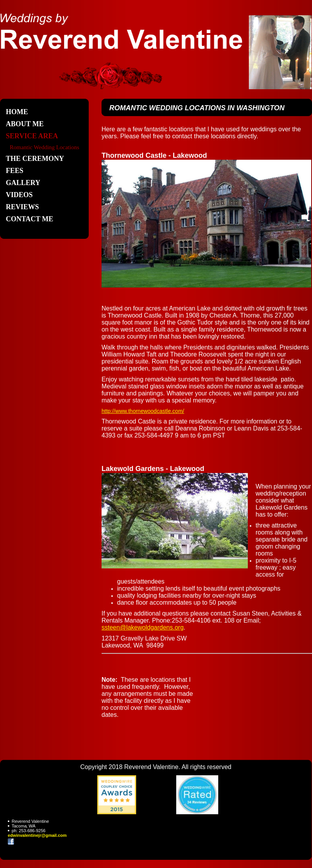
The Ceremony (35, 159)
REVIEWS (22, 207)
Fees (15, 171)
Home (17, 112)
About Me (25, 124)
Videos (19, 195)
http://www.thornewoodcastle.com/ (143, 411)
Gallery (23, 183)
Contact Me (30, 219)
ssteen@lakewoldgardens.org (143, 627)
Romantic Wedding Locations (44, 147)
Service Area (32, 136)
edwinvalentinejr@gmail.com (37, 835)
